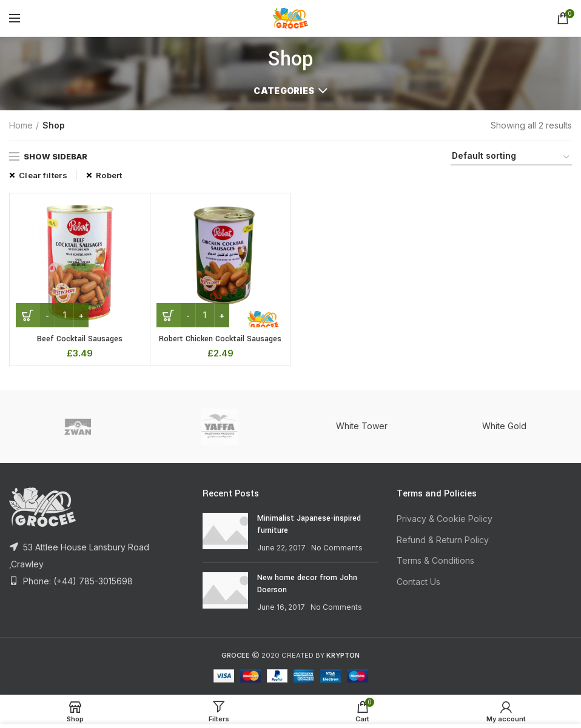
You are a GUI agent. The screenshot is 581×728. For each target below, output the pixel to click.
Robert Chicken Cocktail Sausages (220, 339)
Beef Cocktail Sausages (80, 339)
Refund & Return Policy (443, 540)
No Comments (337, 548)
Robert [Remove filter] (109, 175)
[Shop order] (511, 158)
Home (21, 125)
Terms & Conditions (435, 560)
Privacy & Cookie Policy (445, 519)
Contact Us (418, 582)
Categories (284, 91)
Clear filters (43, 175)
